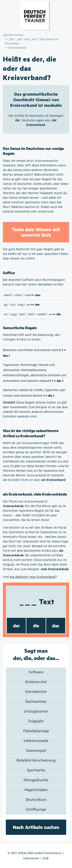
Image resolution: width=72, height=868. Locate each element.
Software (36, 672)
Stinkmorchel (36, 682)
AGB (46, 858)
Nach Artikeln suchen (36, 827)
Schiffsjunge (36, 810)
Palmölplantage (36, 731)
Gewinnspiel (36, 751)
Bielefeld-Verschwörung (36, 761)
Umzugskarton (36, 712)
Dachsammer (36, 702)
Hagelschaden (36, 790)
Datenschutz (53, 853)
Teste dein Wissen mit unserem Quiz (36, 232)
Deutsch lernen (13, 35)
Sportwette (36, 770)
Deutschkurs (36, 800)
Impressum (31, 858)
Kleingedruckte (36, 780)
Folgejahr (36, 721)
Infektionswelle (36, 741)
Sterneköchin (36, 692)
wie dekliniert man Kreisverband (33, 577)
